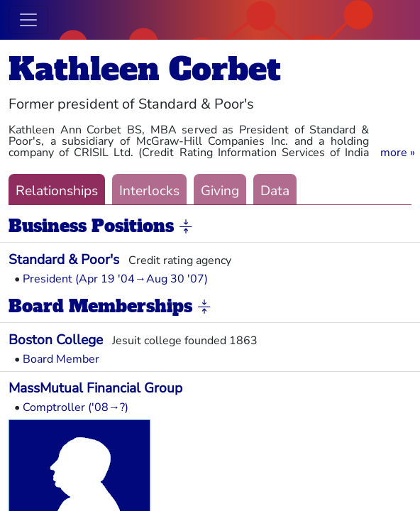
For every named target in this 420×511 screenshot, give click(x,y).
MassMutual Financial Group (95, 388)
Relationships (57, 191)
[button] (398, 153)
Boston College (56, 340)
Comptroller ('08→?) (76, 407)
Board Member (61, 359)
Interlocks (149, 191)
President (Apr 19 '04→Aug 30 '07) (115, 279)
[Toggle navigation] (28, 20)
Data (275, 191)
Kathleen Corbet (145, 69)
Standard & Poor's (64, 260)
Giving (220, 191)
